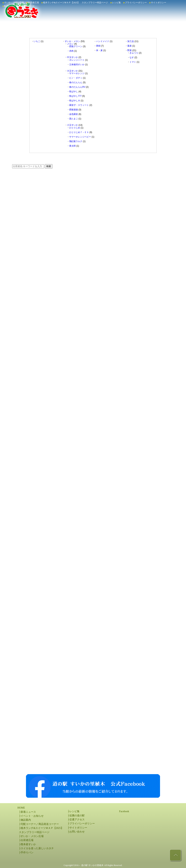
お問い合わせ (28, 6)
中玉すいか (72, 57)
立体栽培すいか (77, 65)
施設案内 (26, 820)
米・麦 (99, 50)
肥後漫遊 (74, 110)
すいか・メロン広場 (14, 3)
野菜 (130, 50)
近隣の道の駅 (77, 816)
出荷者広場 (33, 3)
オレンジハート (77, 60)
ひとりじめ (75, 128)
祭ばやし (74, 92)
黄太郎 (72, 146)
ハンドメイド (103, 41)
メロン (70, 44)
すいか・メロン (72, 41)
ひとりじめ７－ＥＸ (79, 132)
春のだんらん (76, 82)
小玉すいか (72, 125)
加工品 (131, 41)
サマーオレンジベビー (80, 137)
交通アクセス (77, 820)
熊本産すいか (28, 844)
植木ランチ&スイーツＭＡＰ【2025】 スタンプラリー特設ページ (75, 3)
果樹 (98, 46)
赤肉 (71, 51)
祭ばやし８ (75, 101)
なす (132, 57)
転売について (11, 6)
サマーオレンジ (77, 73)
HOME (21, 808)
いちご (37, 41)
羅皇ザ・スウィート (79, 105)
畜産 (130, 46)
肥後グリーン (76, 46)
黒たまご (74, 119)
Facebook (124, 811)
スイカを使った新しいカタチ (37, 848)
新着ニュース (28, 812)
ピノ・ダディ (76, 78)
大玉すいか (72, 71)
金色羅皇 (74, 114)
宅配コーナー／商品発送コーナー (40, 824)
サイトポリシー (159, 3)
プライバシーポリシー (136, 3)
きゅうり (134, 53)
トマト (133, 62)
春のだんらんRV (77, 87)
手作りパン (27, 853)
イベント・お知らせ (32, 816)
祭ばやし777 (75, 96)
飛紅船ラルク (76, 141)
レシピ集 (116, 3)
